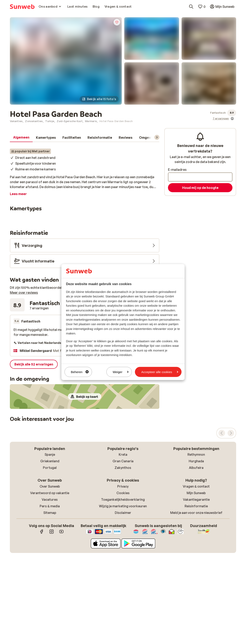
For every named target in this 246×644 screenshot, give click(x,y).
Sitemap (50, 513)
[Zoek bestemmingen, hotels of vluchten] (191, 7)
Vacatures (50, 499)
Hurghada (196, 461)
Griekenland (50, 461)
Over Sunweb (50, 486)
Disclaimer (123, 513)
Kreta (123, 454)
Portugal (50, 468)
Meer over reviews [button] (24, 293)
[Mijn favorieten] (202, 7)
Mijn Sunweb (196, 493)
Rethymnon (196, 454)
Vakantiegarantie (196, 499)
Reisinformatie (196, 506)
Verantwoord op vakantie (50, 493)
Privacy (123, 486)
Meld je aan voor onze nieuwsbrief (196, 513)
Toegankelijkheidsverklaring (123, 499)
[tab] (21, 138)
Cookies (123, 493)
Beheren (80, 372)
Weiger (121, 372)
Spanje (50, 454)
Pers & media (50, 506)
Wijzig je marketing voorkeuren (123, 506)
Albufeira (196, 468)
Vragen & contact (196, 486)
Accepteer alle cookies (160, 372)
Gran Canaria (123, 461)
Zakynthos (123, 468)
